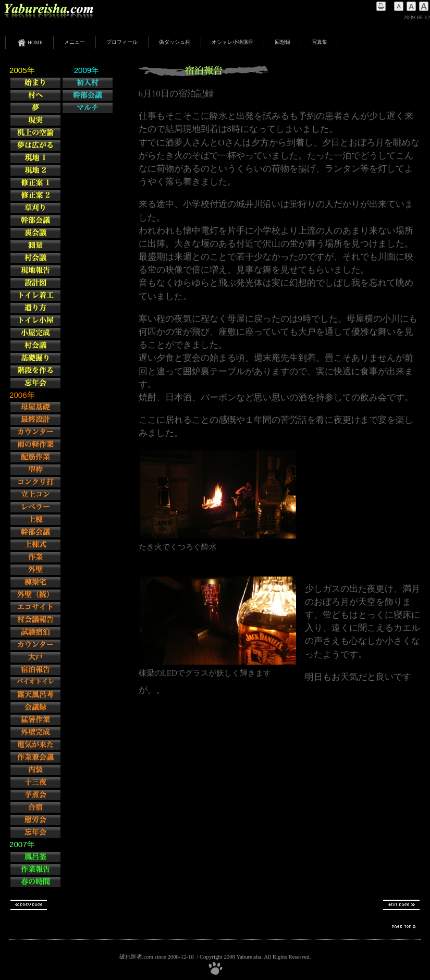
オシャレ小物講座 (232, 42)
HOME (29, 43)
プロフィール (122, 42)
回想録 (282, 42)
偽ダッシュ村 (175, 42)
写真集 (320, 42)
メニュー (75, 42)
